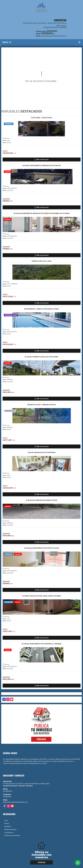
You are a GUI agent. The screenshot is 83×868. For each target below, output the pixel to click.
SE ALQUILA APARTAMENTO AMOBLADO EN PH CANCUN (41, 166)
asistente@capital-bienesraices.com (16, 802)
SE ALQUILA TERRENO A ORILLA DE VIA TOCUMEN (41, 357)
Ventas (7, 823)
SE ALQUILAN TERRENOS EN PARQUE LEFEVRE (42, 500)
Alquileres (8, 826)
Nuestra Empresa (10, 829)
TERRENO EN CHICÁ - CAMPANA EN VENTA (42, 405)
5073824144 (52, 31)
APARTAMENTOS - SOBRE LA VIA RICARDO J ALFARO (42, 309)
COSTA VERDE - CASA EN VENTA (41, 118)
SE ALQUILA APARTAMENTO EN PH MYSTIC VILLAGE (41, 548)
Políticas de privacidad (12, 835)
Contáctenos (9, 832)
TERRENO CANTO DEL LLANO (41, 261)
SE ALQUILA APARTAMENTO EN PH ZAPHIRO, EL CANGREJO (41, 644)
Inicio (6, 820)
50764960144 (47, 33)
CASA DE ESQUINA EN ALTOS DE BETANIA (41, 453)
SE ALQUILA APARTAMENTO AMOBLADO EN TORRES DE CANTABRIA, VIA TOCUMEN (42, 213)
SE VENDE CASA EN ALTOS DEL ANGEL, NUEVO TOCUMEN (42, 596)
